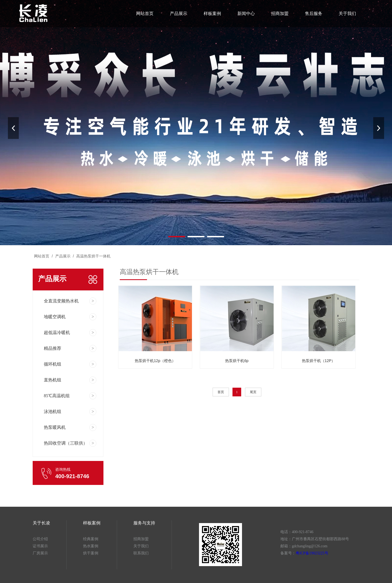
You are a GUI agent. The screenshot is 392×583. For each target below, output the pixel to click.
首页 (221, 392)
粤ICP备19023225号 (312, 553)
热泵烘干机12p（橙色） (155, 361)
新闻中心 (246, 13)
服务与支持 (144, 523)
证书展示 (40, 546)
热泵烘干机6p (237, 361)
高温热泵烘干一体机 (93, 256)
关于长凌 (41, 523)
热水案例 (91, 546)
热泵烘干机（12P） (319, 361)
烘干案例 (91, 553)
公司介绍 (40, 539)
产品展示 (179, 13)
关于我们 (346, 13)
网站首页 (145, 13)
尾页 (253, 392)
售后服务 (312, 13)
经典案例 (91, 539)
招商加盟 (279, 13)
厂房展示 (40, 553)
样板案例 (212, 13)
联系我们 (141, 553)
